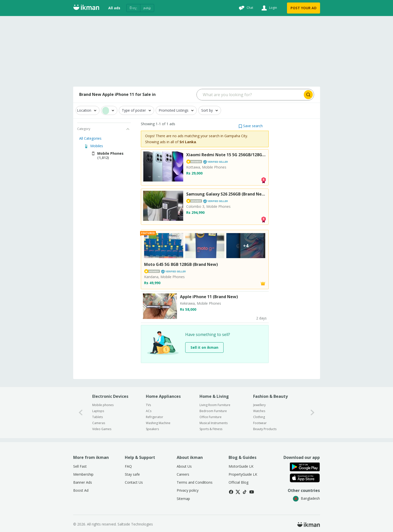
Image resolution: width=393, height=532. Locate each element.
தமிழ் (147, 8)
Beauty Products (265, 429)
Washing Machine (158, 423)
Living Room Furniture (215, 405)
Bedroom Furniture (213, 411)
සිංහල (133, 8)
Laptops (98, 411)
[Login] (269, 8)
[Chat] (245, 8)
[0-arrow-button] (81, 412)
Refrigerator (155, 417)
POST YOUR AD (304, 8)
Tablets (97, 417)
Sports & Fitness (211, 429)
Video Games (102, 429)
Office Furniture (211, 417)
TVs (148, 405)
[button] (251, 126)
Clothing (259, 417)
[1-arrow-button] (313, 412)
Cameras (99, 423)
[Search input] (250, 95)
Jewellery (259, 405)
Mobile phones (103, 405)
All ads (114, 8)
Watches (259, 411)
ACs (149, 411)
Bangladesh (306, 498)
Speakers (152, 429)
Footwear (260, 423)
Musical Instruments (214, 423)
